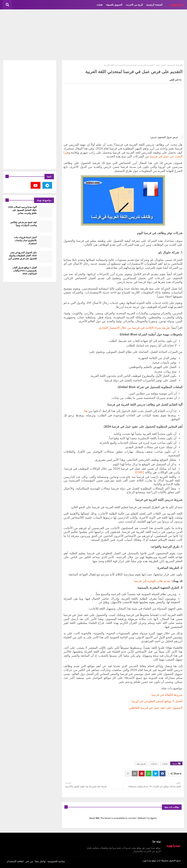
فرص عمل (161, 65)
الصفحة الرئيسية (154, 5)
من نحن (29, 861)
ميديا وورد (147, 860)
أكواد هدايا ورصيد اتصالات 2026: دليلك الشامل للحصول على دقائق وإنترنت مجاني (22, 210)
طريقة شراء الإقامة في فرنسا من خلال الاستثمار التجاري (134, 328)
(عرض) (154, 137)
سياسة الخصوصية (56, 861)
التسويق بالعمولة (114, 5)
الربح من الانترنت (134, 5)
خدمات (154, 764)
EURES (140, 472)
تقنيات (100, 5)
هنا (86, 411)
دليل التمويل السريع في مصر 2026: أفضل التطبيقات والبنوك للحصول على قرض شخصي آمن (22, 255)
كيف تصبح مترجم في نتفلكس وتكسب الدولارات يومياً (24, 224)
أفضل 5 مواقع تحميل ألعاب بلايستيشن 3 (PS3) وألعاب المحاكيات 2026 (25, 271)
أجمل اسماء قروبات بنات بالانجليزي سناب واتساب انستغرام (25, 240)
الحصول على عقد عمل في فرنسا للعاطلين (156, 708)
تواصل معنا (40, 861)
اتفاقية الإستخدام (15, 861)
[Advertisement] (93, 35)
